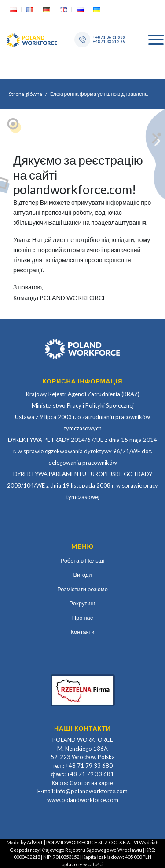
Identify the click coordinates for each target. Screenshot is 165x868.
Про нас (83, 618)
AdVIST (35, 842)
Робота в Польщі (83, 561)
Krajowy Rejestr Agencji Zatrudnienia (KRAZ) (83, 394)
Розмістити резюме (82, 589)
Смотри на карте (91, 783)
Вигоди (82, 575)
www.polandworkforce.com (83, 800)
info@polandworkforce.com (92, 791)
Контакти (82, 632)
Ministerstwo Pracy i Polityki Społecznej (83, 405)
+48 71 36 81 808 (109, 37)
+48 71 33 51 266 (109, 41)
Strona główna (26, 94)
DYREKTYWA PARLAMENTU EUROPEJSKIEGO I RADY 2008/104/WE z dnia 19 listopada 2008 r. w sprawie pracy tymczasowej (82, 485)
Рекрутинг (83, 603)
